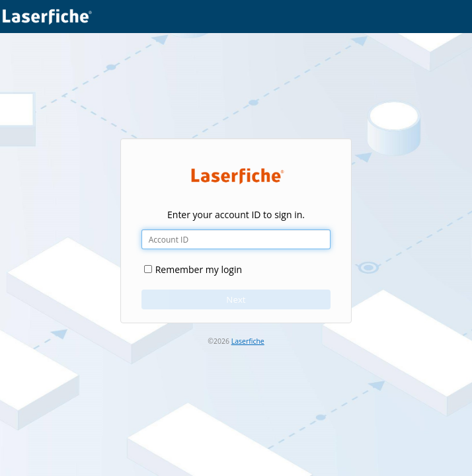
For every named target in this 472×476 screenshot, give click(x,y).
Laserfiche (248, 341)
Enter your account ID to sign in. (236, 215)
